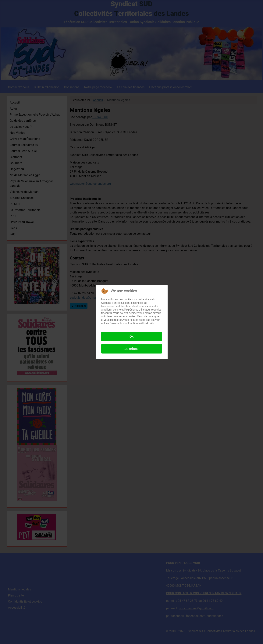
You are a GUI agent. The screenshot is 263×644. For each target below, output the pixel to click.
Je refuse (131, 349)
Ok (132, 336)
